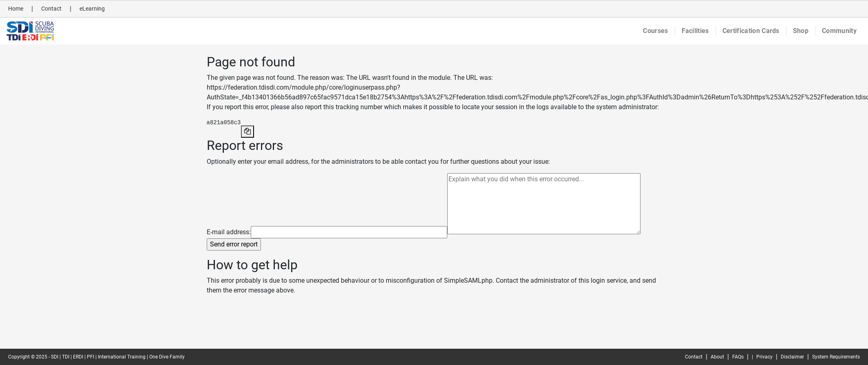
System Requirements (836, 357)
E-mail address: (229, 232)
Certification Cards (751, 31)
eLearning (92, 9)
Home (16, 9)
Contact (51, 9)
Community (839, 31)
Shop (801, 31)
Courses (655, 31)
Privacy (764, 357)
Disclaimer (792, 357)
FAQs (738, 357)
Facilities (695, 31)
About (717, 357)
